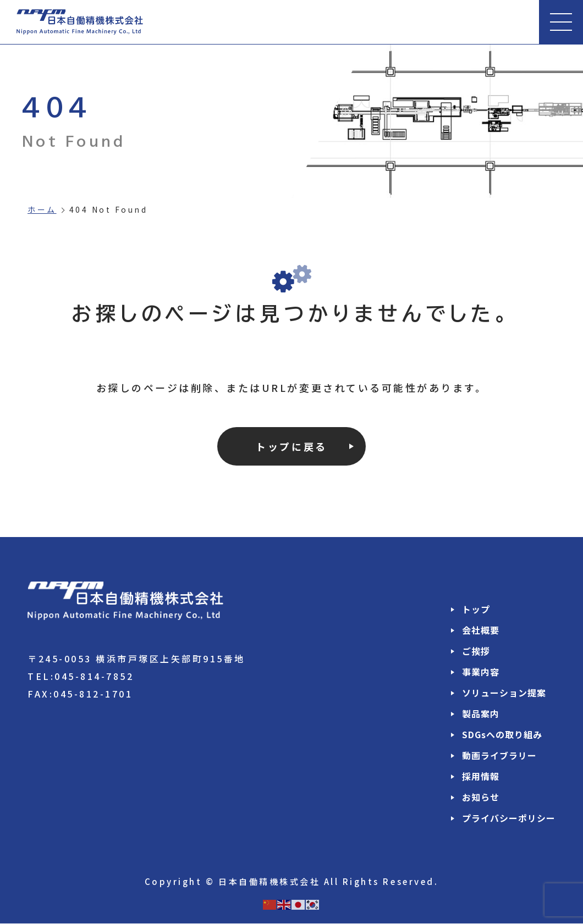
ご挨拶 (476, 651)
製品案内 (481, 714)
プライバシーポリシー (509, 818)
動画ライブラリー (499, 756)
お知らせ (481, 798)
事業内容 (481, 672)
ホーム (42, 209)
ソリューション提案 (504, 693)
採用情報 (481, 777)
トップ (476, 610)
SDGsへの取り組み (502, 735)
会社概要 (481, 630)
